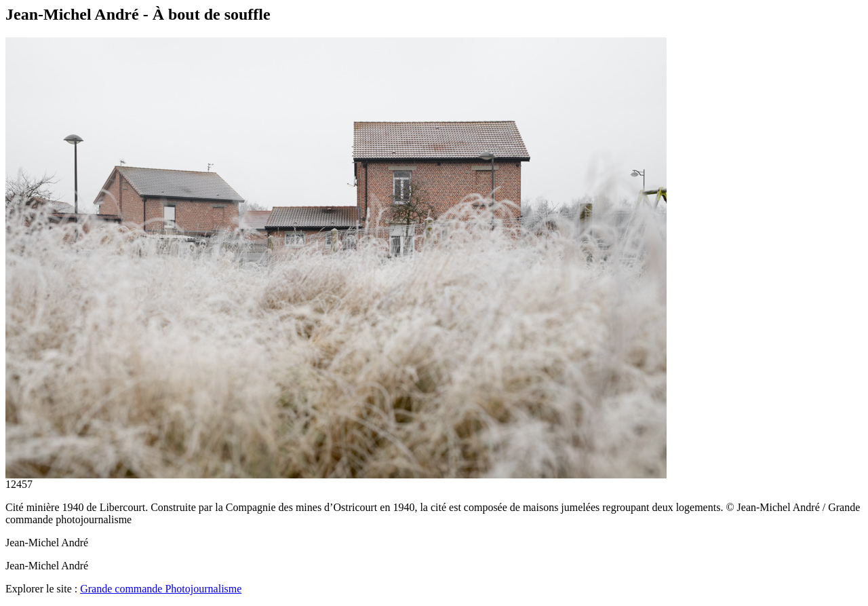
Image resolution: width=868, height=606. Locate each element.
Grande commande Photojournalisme (161, 589)
